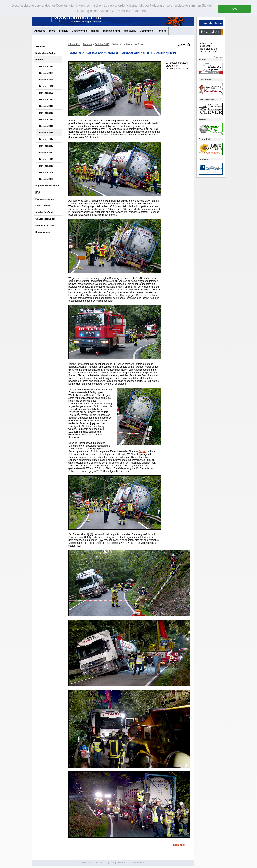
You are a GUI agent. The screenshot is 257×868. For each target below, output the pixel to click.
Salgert (141, 451)
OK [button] (235, 9)
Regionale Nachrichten (47, 186)
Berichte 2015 (46, 133)
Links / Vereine (43, 206)
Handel (95, 31)
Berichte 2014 (46, 139)
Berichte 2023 (46, 80)
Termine (162, 31)
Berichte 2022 (46, 86)
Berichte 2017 (46, 119)
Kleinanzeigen (43, 232)
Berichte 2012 (46, 153)
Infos (52, 31)
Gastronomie (79, 31)
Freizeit (63, 31)
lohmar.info (74, 44)
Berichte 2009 (46, 172)
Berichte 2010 (46, 166)
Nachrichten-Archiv (45, 53)
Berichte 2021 (46, 93)
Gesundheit (146, 31)
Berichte (40, 60)
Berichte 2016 (46, 126)
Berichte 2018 (46, 113)
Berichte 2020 (46, 99)
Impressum (119, 862)
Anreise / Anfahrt (44, 212)
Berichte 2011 (46, 159)
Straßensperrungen (45, 219)
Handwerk (130, 31)
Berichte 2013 (46, 146)
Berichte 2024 (46, 73)
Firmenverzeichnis (45, 199)
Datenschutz (140, 862)
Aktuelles (40, 31)
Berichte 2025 (46, 66)
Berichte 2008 (46, 179)
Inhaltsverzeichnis (45, 225)
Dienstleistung (112, 31)
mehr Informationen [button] (132, 11)
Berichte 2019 (46, 106)
